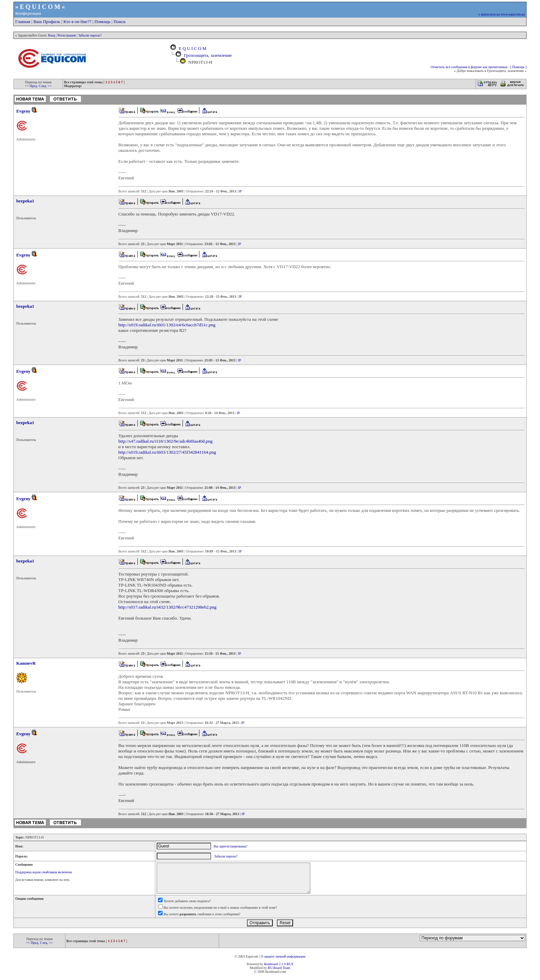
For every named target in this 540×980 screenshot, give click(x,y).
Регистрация (67, 35)
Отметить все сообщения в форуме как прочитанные (469, 67)
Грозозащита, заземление (208, 55)
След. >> (45, 86)
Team (287, 968)
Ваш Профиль (47, 22)
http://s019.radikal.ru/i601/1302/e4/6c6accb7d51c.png (167, 325)
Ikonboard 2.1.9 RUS (279, 964)
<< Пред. (32, 86)
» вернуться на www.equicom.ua (502, 14)
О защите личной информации (283, 956)
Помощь (102, 22)
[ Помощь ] (518, 67)
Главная (23, 22)
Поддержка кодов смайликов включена (44, 872)
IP (240, 191)
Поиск (120, 22)
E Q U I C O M (192, 48)
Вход (51, 35)
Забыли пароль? (90, 35)
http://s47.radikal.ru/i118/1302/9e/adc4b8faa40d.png (166, 441)
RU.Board (275, 968)
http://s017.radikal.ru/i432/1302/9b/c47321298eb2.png (168, 607)
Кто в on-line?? (77, 22)
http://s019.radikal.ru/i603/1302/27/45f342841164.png (167, 452)
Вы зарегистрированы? (231, 846)
